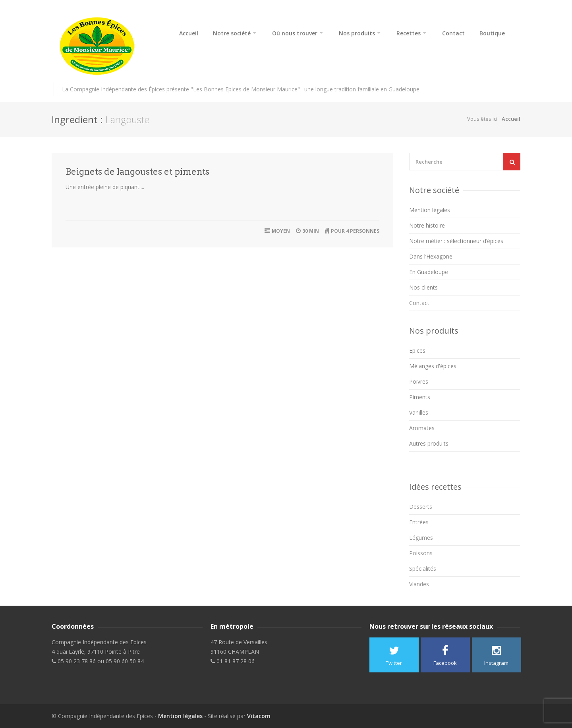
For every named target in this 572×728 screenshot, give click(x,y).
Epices (417, 350)
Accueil (189, 33)
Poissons (421, 553)
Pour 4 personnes (355, 231)
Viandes (419, 584)
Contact (453, 33)
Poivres (419, 381)
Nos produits (357, 33)
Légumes (421, 538)
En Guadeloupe (429, 272)
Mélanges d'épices (433, 366)
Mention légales (430, 210)
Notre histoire (427, 225)
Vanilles (419, 412)
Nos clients (423, 287)
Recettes (409, 33)
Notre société (232, 33)
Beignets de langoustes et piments (137, 172)
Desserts (421, 507)
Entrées (419, 522)
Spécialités (423, 569)
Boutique (492, 33)
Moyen (281, 231)
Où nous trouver (295, 33)
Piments (420, 397)
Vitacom (259, 716)
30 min (311, 231)
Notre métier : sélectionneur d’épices (456, 241)
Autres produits (429, 443)
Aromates (422, 428)
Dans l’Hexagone (431, 256)
